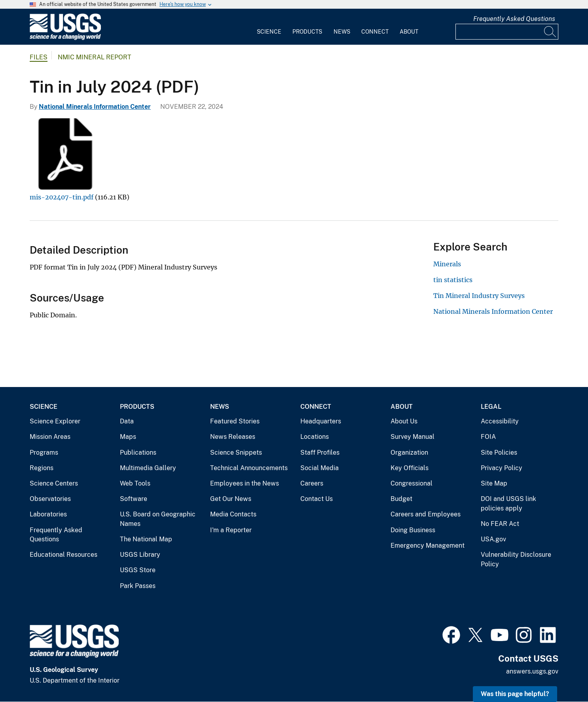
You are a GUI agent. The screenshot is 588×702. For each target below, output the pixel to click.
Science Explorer (55, 421)
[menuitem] (269, 27)
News (342, 32)
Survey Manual (413, 437)
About (409, 32)
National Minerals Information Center (95, 107)
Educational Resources (64, 555)
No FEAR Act (500, 524)
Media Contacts (233, 514)
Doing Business (413, 530)
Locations (315, 437)
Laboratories (48, 514)
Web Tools (135, 483)
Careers (312, 483)
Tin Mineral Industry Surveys (479, 296)
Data (127, 421)
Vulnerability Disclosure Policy (516, 559)
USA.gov (493, 539)
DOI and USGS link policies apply (508, 504)
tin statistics (453, 280)
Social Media (320, 468)
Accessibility (500, 421)
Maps (128, 437)
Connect (375, 32)
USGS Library (140, 555)
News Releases (233, 437)
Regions (42, 468)
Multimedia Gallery (148, 468)
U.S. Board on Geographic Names (158, 519)
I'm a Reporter (231, 530)
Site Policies (499, 453)
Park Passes (138, 586)
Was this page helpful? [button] (515, 694)
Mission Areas (50, 437)
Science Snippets (236, 453)
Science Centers (54, 483)
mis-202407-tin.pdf (62, 197)
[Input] (507, 32)
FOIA (488, 437)
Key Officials (410, 468)
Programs (44, 453)
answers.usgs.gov (532, 671)
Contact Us (317, 499)
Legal (491, 407)
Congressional (412, 483)
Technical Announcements (249, 468)
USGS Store (138, 570)
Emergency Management (428, 545)
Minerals (447, 264)
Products (307, 32)
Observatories (50, 499)
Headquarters (321, 421)
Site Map (494, 483)
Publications (138, 453)
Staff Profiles (320, 453)
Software (134, 499)
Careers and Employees (426, 514)
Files (39, 57)
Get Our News (231, 499)
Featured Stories (235, 421)
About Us (404, 421)
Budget (401, 499)
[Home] (65, 38)
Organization (409, 453)
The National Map (146, 539)
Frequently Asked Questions (514, 19)
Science (269, 32)
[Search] (550, 32)
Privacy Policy (502, 468)
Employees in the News (245, 483)
